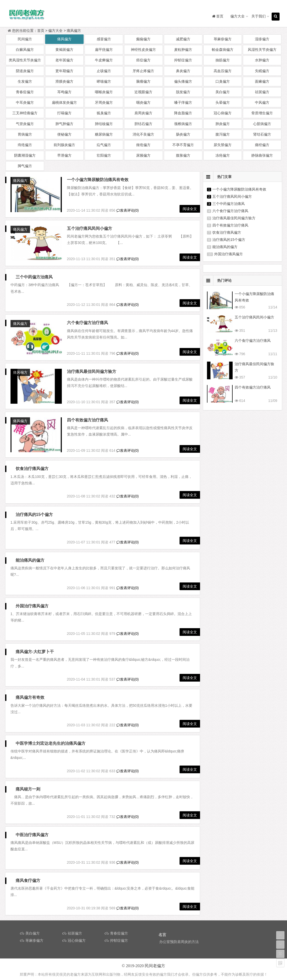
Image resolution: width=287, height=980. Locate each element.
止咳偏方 (104, 71)
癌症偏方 (143, 60)
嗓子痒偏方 (183, 102)
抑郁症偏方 (183, 60)
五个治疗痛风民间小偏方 (90, 228)
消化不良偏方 (143, 134)
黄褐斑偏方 (64, 50)
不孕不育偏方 (183, 145)
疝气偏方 (104, 145)
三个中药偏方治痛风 (34, 277)
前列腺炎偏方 (64, 145)
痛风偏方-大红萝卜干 (35, 649)
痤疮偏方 (143, 145)
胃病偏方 (25, 134)
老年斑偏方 (64, 60)
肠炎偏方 (183, 134)
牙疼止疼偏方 (143, 71)
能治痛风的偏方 (30, 557)
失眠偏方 (262, 71)
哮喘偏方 (104, 81)
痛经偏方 (262, 145)
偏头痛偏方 (183, 81)
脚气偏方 (25, 166)
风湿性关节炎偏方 (262, 50)
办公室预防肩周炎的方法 (179, 939)
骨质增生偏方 (262, 113)
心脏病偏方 (262, 124)
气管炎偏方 (25, 124)
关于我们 (259, 16)
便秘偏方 (64, 134)
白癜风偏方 (25, 50)
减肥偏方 (183, 39)
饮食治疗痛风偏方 (32, 466)
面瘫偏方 (262, 81)
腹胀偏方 (183, 155)
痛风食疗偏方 (28, 878)
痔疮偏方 (25, 145)
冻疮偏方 (223, 155)
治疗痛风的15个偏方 (34, 511)
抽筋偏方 (223, 60)
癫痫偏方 (143, 39)
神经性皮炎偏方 (143, 50)
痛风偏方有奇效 (30, 695)
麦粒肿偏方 (183, 50)
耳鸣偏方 (64, 92)
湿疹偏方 (262, 39)
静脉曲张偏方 (262, 155)
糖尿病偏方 (104, 134)
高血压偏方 (223, 71)
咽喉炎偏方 (104, 92)
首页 (41, 31)
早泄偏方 (64, 155)
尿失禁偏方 (223, 145)
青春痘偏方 (25, 92)
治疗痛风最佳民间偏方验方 (92, 371)
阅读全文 (190, 209)
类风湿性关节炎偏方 (25, 60)
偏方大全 (237, 16)
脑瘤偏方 (143, 81)
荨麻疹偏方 (223, 39)
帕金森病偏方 (223, 50)
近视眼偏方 (143, 92)
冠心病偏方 (223, 113)
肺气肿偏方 (64, 124)
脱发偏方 (183, 92)
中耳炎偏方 (25, 102)
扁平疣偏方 (104, 50)
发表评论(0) (128, 210)
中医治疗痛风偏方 (32, 832)
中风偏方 (262, 102)
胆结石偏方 (143, 124)
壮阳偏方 (104, 155)
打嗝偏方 (64, 113)
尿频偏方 (143, 155)
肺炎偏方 (223, 124)
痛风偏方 (74, 31)
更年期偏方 (64, 71)
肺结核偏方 (104, 124)
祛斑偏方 (262, 92)
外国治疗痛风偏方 (32, 603)
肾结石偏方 (262, 134)
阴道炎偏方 (25, 71)
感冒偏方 (104, 39)
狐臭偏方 (104, 113)
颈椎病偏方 (183, 124)
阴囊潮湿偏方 (25, 155)
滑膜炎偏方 (64, 81)
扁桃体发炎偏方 (64, 102)
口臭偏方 (223, 81)
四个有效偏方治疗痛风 (36, 420)
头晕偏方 (223, 102)
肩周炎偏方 (143, 113)
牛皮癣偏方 (104, 60)
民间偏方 (25, 39)
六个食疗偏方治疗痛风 (87, 323)
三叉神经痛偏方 (25, 113)
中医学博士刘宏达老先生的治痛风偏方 (51, 740)
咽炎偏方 (143, 102)
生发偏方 (25, 81)
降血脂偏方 (183, 113)
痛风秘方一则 (28, 786)
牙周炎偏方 (104, 102)
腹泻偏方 (223, 134)
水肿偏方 (262, 60)
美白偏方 (223, 92)
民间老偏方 (155, 963)
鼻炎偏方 (183, 71)
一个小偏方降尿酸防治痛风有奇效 (98, 180)
